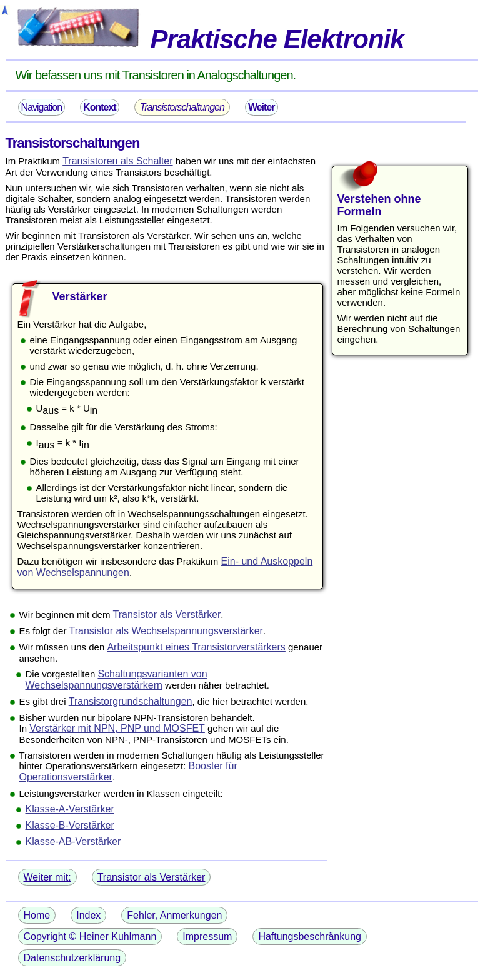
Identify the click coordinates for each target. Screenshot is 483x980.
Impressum (207, 937)
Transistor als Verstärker (167, 614)
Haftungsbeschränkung (310, 937)
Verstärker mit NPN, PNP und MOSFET (117, 728)
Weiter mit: (47, 877)
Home (37, 915)
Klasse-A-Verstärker (70, 809)
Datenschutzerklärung (72, 958)
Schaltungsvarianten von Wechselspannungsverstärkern (117, 679)
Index (88, 915)
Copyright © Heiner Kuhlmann (90, 937)
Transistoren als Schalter (117, 161)
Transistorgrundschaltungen (131, 701)
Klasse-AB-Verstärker (73, 841)
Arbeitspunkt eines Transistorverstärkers (196, 647)
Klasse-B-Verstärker (70, 825)
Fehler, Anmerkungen (174, 915)
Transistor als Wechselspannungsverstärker (166, 631)
